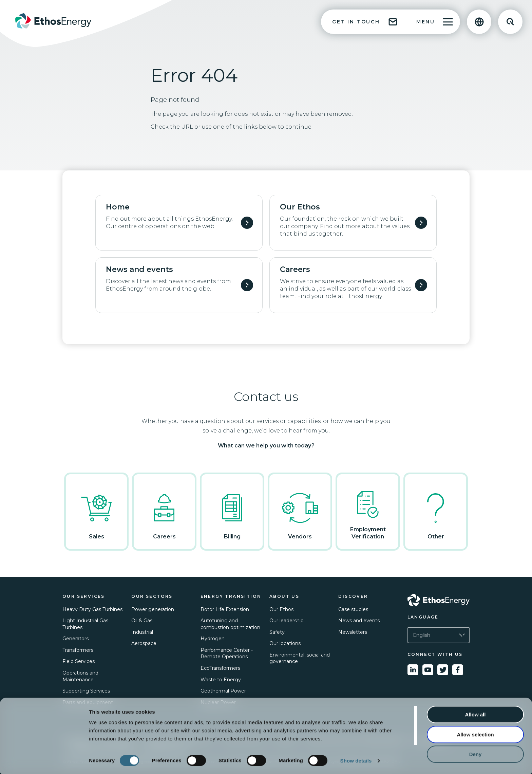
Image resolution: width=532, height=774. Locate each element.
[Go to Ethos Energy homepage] (439, 600)
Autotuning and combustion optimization (230, 624)
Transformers (78, 650)
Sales (96, 511)
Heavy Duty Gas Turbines (92, 609)
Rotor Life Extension (225, 609)
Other (436, 511)
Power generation (153, 609)
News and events (359, 621)
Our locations (285, 643)
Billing (232, 511)
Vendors (300, 511)
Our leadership (287, 621)
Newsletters (353, 632)
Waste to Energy (221, 680)
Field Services (79, 661)
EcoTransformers (220, 668)
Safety (277, 632)
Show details (356, 761)
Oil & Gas (142, 621)
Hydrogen (213, 639)
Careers (164, 511)
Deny (476, 754)
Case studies (353, 609)
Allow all (476, 714)
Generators (75, 639)
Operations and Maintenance (80, 676)
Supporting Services (86, 691)
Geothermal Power (223, 691)
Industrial (142, 632)
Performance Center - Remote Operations (227, 653)
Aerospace (144, 643)
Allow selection (475, 734)
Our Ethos (281, 609)
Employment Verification (368, 511)
